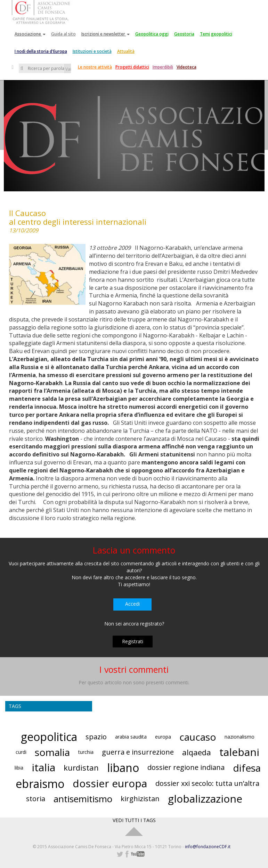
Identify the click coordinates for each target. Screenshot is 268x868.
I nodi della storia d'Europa (41, 51)
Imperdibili (163, 67)
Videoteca (186, 67)
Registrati (133, 641)
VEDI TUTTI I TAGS (134, 820)
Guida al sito (63, 34)
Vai (68, 69)
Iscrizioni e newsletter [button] (105, 34)
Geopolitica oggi (152, 34)
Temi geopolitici (216, 34)
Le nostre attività (95, 67)
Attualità (126, 51)
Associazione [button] (30, 34)
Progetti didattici (132, 67)
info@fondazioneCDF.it (208, 847)
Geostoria (184, 34)
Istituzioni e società (92, 51)
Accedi (132, 604)
